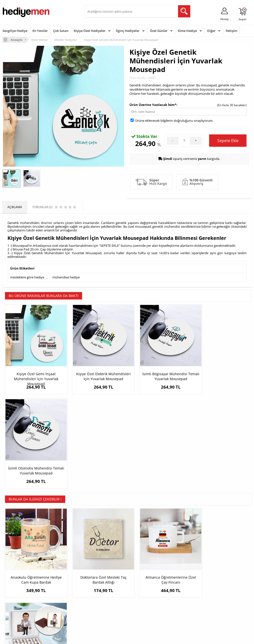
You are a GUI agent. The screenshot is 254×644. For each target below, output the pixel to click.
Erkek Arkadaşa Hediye (61, 580)
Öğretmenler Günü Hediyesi (143, 604)
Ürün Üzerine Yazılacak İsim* (153, 104)
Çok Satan (61, 31)
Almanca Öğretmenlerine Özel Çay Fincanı (158, 483)
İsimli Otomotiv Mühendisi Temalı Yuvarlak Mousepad (220, 371)
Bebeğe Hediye (182, 595)
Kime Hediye (187, 31)
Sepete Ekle (228, 142)
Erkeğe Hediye (182, 573)
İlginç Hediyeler (128, 31)
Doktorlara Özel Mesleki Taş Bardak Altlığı (96, 483)
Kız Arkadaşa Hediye (59, 587)
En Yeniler (40, 31)
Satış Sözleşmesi (14, 587)
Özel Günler (159, 31)
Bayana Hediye (182, 580)
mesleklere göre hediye (27, 277)
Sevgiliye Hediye (15, 31)
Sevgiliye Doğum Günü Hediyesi (103, 589)
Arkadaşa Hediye (184, 602)
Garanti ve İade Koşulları (19, 595)
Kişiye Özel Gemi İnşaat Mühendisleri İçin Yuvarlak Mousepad (34, 373)
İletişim (231, 31)
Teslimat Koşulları (15, 573)
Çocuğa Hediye (182, 587)
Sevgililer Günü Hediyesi (146, 573)
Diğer (211, 31)
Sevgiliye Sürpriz (56, 602)
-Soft (101, 638)
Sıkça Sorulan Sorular (17, 610)
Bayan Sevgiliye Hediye (103, 606)
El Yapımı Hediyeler (58, 595)
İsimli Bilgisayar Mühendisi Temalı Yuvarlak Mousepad (158, 371)
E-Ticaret (112, 638)
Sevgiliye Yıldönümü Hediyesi (101, 615)
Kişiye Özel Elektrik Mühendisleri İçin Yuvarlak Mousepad (96, 373)
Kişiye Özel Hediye (58, 573)
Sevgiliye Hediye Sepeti (103, 580)
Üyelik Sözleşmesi (15, 580)
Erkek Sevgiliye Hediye (103, 598)
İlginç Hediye (181, 610)
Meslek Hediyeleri (57, 610)
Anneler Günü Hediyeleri (146, 595)
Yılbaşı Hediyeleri (141, 587)
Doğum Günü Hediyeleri (146, 580)
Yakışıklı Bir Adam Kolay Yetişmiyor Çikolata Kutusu (220, 483)
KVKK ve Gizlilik (13, 602)
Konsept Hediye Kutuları (104, 573)
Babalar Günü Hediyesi (145, 613)
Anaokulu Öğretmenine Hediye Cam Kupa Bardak (34, 483)
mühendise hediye (66, 277)
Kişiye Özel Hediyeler (90, 31)
